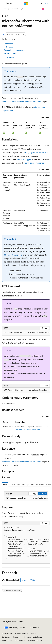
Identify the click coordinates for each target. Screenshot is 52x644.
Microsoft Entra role (13, 255)
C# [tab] (10, 484)
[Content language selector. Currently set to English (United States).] (13, 622)
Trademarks (19, 640)
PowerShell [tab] (40, 484)
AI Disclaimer (7, 633)
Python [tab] (48, 484)
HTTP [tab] (5, 484)
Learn (5, 9)
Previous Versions (22, 633)
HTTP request (9, 47)
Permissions (8, 44)
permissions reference (35, 163)
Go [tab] (14, 484)
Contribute (6, 637)
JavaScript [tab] (25, 484)
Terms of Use (7, 640)
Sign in (47, 3)
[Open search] (41, 3)
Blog (33, 633)
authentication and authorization (28, 429)
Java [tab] (18, 484)
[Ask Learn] (43, 9)
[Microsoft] (26, 3)
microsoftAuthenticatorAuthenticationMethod (22, 101)
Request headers (10, 53)
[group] (26, 203)
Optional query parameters (14, 50)
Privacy (16, 637)
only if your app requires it (37, 152)
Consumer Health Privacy (33, 637)
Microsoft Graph (17, 9)
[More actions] (48, 9)
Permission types (24, 159)
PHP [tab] (32, 484)
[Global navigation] (2, 3)
